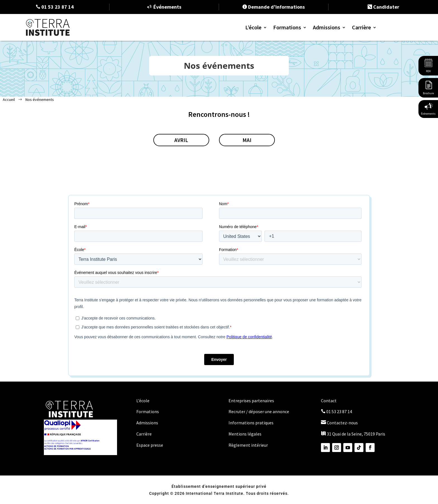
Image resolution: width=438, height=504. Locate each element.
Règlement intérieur (248, 444)
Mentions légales (245, 433)
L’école (253, 27)
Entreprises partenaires (251, 400)
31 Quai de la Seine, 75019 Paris (353, 433)
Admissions (327, 27)
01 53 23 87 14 (336, 411)
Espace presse (150, 444)
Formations (287, 27)
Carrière (361, 27)
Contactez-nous (339, 422)
